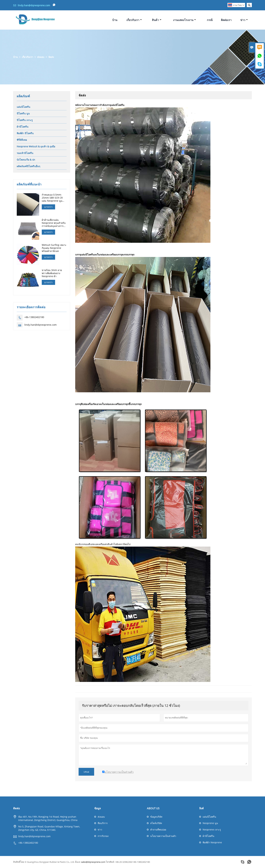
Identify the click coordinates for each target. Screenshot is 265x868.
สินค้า (157, 20)
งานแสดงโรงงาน (184, 20)
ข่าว (244, 20)
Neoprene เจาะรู (212, 830)
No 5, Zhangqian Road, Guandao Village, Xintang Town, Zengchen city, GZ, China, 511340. (49, 828)
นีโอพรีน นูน (23, 114)
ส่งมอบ (41, 57)
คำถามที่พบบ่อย (158, 830)
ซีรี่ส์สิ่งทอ (22, 140)
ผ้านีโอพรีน (23, 127)
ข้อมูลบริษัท (156, 817)
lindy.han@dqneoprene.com (34, 5)
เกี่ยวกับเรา (134, 20)
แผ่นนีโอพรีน (23, 107)
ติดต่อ (16, 808)
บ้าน (115, 20)
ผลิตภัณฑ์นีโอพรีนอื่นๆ (28, 166)
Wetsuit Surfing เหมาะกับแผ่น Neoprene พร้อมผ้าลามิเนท (54, 248)
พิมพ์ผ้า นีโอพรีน (25, 133)
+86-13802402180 (34, 317)
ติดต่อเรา (226, 20)
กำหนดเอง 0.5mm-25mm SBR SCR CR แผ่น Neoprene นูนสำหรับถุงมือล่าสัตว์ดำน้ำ (53, 198)
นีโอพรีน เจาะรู (25, 120)
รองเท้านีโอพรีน (25, 153)
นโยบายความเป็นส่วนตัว (163, 836)
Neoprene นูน (210, 823)
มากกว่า (48, 207)
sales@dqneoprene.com (93, 862)
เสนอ (86, 772)
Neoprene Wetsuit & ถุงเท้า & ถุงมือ (36, 147)
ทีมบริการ (103, 823)
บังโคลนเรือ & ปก (26, 160)
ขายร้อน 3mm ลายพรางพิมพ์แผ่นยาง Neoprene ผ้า (52, 273)
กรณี (210, 20)
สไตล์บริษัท (156, 823)
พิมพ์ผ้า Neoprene (212, 843)
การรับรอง (103, 836)
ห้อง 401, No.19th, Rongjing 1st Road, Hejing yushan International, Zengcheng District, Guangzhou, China (48, 819)
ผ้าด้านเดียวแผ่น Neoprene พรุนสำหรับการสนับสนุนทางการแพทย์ (54, 223)
